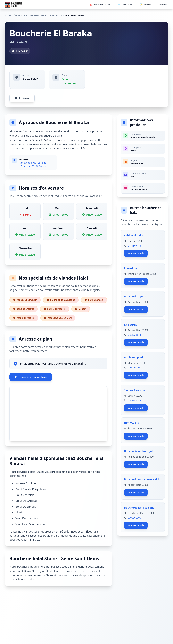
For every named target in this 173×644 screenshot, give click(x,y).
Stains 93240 (56, 15)
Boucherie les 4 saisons (139, 508)
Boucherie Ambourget (139, 451)
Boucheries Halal (100, 5)
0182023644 (134, 335)
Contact (163, 5)
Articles (145, 5)
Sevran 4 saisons (135, 390)
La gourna (131, 325)
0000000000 (134, 368)
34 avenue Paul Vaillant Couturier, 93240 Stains (33, 164)
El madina (131, 268)
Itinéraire (22, 98)
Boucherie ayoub (135, 296)
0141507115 (134, 246)
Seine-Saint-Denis (38, 15)
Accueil (8, 15)
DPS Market (132, 423)
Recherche (125, 5)
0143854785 (134, 400)
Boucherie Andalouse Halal (142, 479)
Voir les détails (136, 253)
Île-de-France (21, 15)
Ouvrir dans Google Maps (31, 377)
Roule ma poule (134, 357)
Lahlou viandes (134, 235)
